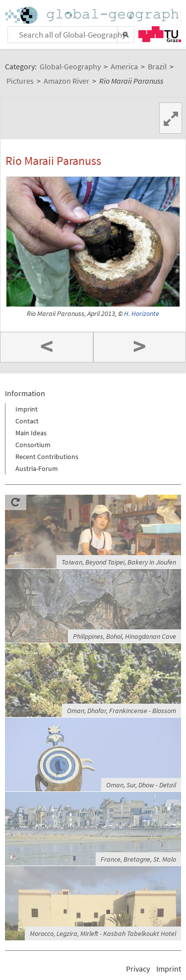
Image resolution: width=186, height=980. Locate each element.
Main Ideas (31, 433)
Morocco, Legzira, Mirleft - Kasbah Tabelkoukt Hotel (103, 933)
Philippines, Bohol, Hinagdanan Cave (124, 636)
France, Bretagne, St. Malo (138, 859)
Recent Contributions (47, 457)
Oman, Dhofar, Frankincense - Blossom (122, 711)
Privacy (138, 969)
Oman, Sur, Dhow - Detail (141, 785)
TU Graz (160, 34)
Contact (27, 421)
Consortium (33, 445)
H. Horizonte (142, 314)
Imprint (27, 409)
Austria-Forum (37, 468)
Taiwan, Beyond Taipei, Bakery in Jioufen (119, 562)
